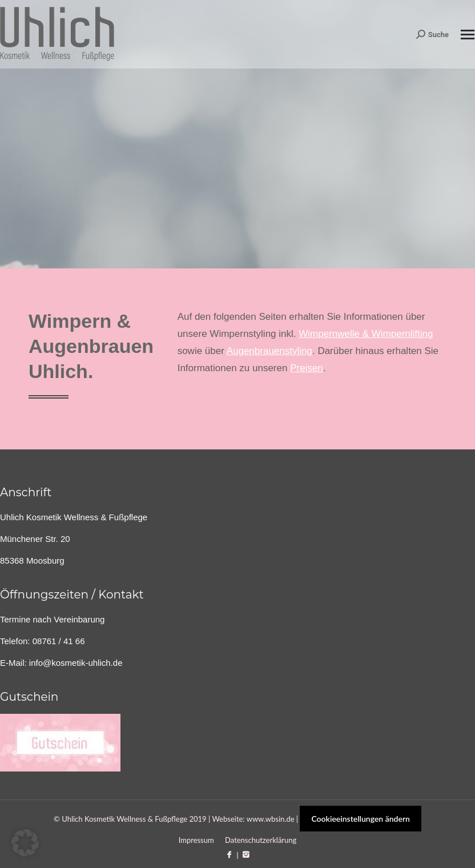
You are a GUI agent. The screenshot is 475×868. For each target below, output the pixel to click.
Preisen (307, 368)
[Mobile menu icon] (468, 35)
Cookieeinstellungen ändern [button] (360, 819)
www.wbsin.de (271, 819)
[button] (25, 843)
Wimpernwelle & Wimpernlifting (366, 334)
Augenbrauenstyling (269, 351)
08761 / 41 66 (59, 641)
